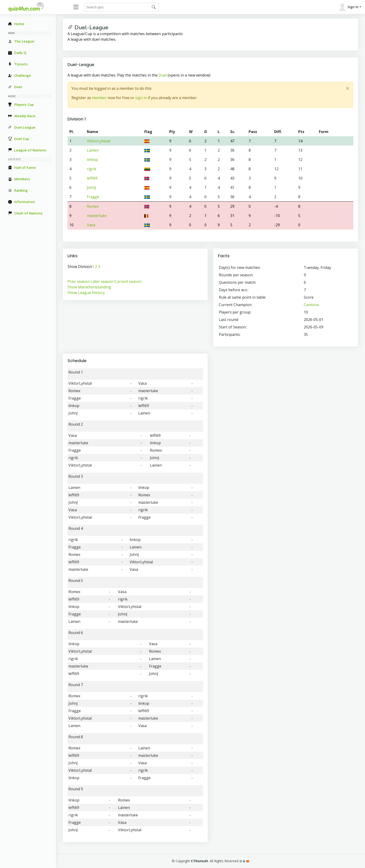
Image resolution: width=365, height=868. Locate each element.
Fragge (93, 197)
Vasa (91, 225)
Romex (93, 206)
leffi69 (92, 178)
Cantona (311, 305)
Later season (102, 281)
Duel (163, 75)
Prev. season (79, 281)
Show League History (86, 293)
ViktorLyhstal (98, 141)
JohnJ (91, 187)
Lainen (93, 150)
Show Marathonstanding (89, 287)
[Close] (348, 88)
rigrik (92, 169)
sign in (141, 98)
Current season (128, 281)
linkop (92, 160)
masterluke (97, 216)
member (99, 98)
